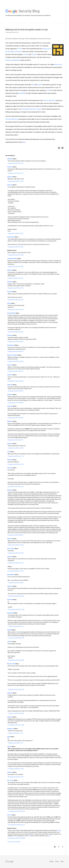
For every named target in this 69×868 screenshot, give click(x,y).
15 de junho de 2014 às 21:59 (16, 689)
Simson (10, 815)
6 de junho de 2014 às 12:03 (15, 571)
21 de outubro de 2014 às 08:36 (17, 838)
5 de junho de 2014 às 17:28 (15, 553)
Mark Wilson (11, 575)
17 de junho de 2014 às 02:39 (16, 713)
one (50, 836)
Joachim (10, 642)
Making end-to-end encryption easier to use (27, 30)
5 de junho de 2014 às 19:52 (15, 563)
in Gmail (25, 54)
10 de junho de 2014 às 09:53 (16, 596)
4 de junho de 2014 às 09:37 (15, 391)
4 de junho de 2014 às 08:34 (15, 381)
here (24, 142)
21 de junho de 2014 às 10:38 (16, 725)
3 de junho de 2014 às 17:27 (15, 173)
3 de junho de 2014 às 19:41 (15, 278)
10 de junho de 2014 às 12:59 (16, 609)
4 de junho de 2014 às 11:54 (15, 456)
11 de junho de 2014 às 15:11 (16, 626)
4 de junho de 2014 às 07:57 (15, 371)
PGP (33, 85)
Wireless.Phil (11, 664)
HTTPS (19, 49)
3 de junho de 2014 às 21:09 (15, 310)
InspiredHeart (11, 313)
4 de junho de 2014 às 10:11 (15, 440)
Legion (9, 747)
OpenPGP (22, 93)
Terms (62, 861)
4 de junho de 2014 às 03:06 (15, 342)
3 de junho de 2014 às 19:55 (15, 288)
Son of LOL (11, 780)
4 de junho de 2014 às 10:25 (15, 448)
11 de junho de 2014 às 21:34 (16, 638)
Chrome (34, 54)
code (48, 90)
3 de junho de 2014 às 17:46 (15, 181)
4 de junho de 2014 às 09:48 (15, 403)
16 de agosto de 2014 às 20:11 (16, 825)
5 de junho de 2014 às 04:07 (15, 535)
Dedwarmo (11, 729)
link (30, 836)
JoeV (9, 452)
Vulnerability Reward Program (31, 109)
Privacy (57, 861)
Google (51, 861)
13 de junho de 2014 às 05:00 (16, 660)
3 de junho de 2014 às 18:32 (15, 247)
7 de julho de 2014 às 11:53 (15, 743)
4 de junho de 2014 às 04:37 (15, 351)
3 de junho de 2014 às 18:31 (15, 233)
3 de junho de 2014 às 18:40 (15, 255)
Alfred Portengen (12, 355)
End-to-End (58, 64)
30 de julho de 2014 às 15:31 (16, 777)
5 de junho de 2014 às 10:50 (15, 545)
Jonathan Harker (12, 259)
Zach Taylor (11, 549)
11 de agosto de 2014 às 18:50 (16, 811)
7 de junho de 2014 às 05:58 (15, 583)
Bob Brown (11, 613)
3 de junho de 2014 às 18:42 (15, 267)
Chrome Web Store (49, 100)
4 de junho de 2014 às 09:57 (15, 418)
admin (9, 303)
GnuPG (40, 85)
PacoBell (10, 292)
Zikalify (10, 630)
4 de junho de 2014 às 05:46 (15, 361)
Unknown (10, 159)
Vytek (9, 737)
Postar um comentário (14, 842)
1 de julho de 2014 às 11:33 (15, 733)
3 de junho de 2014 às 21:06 (15, 300)
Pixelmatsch (11, 345)
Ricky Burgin (11, 237)
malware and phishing (13, 60)
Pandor (59, 830)
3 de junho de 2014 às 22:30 (15, 332)
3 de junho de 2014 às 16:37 (15, 163)
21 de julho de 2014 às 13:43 (16, 769)
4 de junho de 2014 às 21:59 (15, 486)
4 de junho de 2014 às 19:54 (15, 464)
